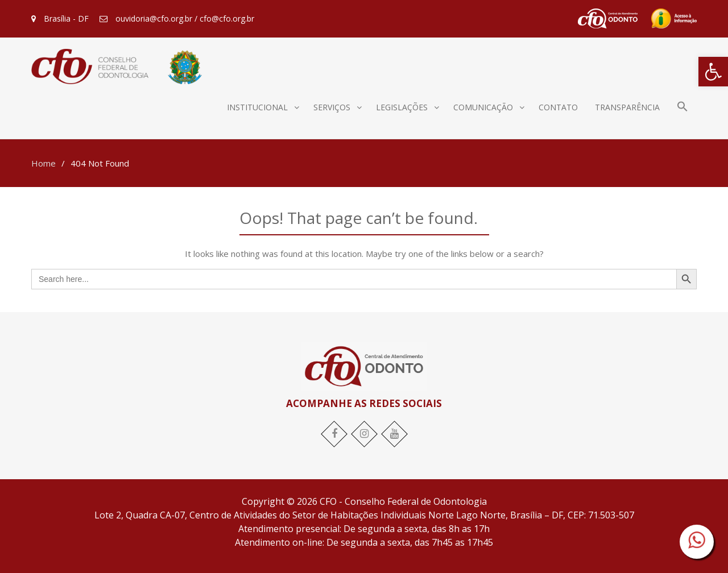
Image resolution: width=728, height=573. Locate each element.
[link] (713, 72)
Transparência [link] (627, 107)
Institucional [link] (257, 107)
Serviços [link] (332, 107)
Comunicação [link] (483, 107)
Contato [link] (558, 107)
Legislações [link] (402, 107)
